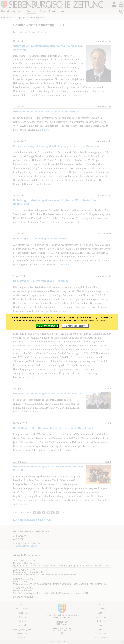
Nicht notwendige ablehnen (75, 326)
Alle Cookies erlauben (47, 326)
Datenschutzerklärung (99, 321)
